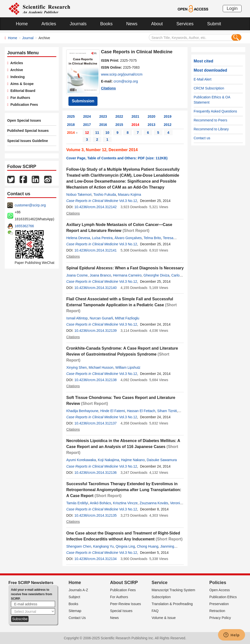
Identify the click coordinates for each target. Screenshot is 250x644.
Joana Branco (100, 275)
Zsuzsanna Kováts (154, 503)
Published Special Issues (28, 131)
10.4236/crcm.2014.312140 (95, 288)
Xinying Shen (77, 367)
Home (22, 24)
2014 (135, 125)
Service (159, 583)
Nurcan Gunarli (101, 318)
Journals (78, 24)
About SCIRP (124, 583)
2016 (103, 125)
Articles (49, 24)
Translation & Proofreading (172, 604)
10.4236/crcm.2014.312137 (95, 423)
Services (185, 24)
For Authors (19, 98)
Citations (108, 88)
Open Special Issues (24, 120)
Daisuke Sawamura (162, 460)
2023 (103, 116)
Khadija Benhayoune (82, 411)
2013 (151, 125)
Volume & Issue (164, 618)
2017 (87, 125)
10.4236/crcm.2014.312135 (95, 515)
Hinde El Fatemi (113, 411)
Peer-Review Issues (126, 604)
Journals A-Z (78, 590)
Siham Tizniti (167, 411)
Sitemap (75, 611)
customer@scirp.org (30, 205)
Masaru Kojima (129, 195)
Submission (83, 101)
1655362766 (24, 226)
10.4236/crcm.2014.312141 (95, 250)
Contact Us (77, 618)
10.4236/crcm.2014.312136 (95, 473)
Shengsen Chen (79, 546)
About (157, 24)
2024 (87, 116)
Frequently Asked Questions (215, 111)
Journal (28, 38)
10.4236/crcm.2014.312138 (95, 380)
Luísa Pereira (102, 238)
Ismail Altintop (77, 318)
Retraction (217, 611)
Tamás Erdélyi (77, 503)
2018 (71, 125)
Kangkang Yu (103, 546)
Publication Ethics (223, 597)
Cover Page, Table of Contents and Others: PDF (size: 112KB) (117, 158)
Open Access (220, 590)
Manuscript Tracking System (173, 590)
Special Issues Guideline (28, 141)
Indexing (16, 77)
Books (106, 24)
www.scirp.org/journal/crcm (122, 74)
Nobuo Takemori (79, 195)
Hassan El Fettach (141, 411)
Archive (16, 70)
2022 (119, 116)
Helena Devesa (78, 238)
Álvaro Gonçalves (128, 238)
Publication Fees (23, 105)
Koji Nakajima (109, 460)
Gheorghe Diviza (156, 275)
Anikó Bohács (100, 503)
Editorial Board (22, 91)
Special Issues (121, 611)
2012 (168, 125)
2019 (168, 116)
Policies (218, 583)
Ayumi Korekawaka (81, 460)
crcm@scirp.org (126, 81)
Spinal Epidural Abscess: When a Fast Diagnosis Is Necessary (125, 268)
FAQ (155, 611)
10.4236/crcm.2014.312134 (95, 559)
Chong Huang (148, 546)
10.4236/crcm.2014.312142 (95, 207)
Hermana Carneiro (127, 275)
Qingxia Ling (125, 546)
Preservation (219, 604)
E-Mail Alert (203, 79)
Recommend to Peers (210, 120)
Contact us (202, 138)
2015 (119, 125)
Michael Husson (101, 367)
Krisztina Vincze (125, 503)
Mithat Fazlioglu (127, 318)
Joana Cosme (77, 275)
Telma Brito (152, 238)
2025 (71, 116)
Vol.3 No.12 (128, 201)
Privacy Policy (220, 618)
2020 (151, 116)
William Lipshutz (128, 367)
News (132, 24)
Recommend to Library (211, 129)
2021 (135, 116)
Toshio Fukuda (105, 195)
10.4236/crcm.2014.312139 (95, 331)
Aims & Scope (21, 84)
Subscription (161, 597)
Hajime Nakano (133, 460)
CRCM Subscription (209, 88)
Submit (214, 24)
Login (232, 8)
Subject (75, 597)
